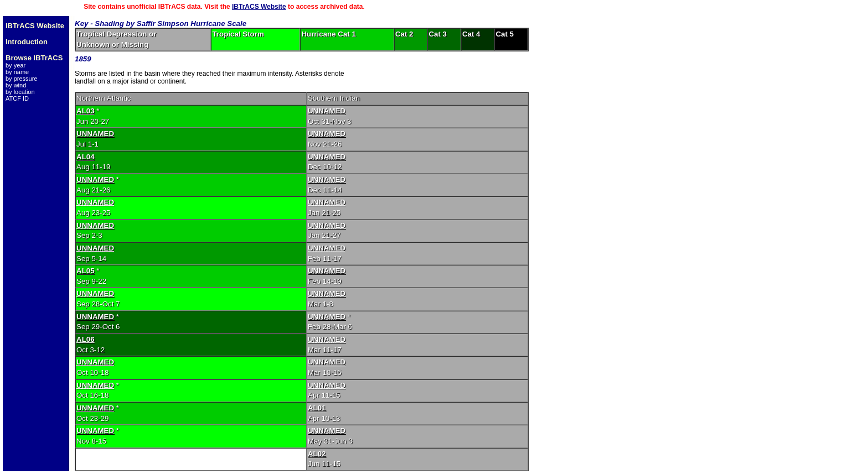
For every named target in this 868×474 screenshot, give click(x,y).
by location (20, 92)
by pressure (21, 79)
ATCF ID (17, 98)
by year (15, 65)
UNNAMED (327, 111)
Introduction (27, 42)
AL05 (86, 271)
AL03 (86, 111)
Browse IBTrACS (34, 58)
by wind (16, 85)
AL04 (86, 157)
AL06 (86, 339)
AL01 (317, 408)
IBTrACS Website (259, 7)
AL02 (317, 454)
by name (17, 72)
